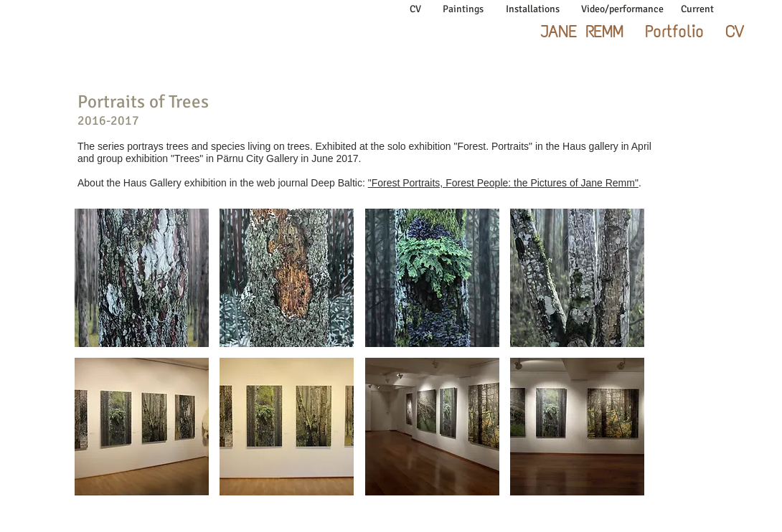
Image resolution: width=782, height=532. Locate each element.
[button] (142, 278)
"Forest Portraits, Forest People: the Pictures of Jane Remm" (503, 183)
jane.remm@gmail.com (657, 506)
